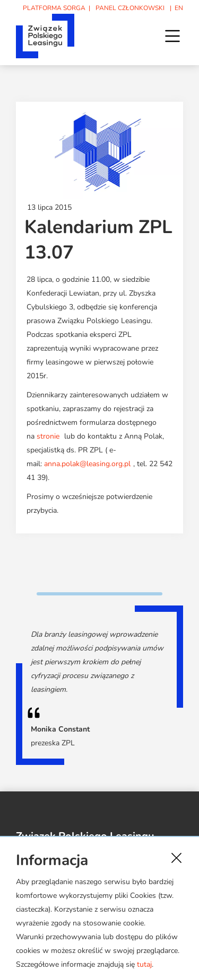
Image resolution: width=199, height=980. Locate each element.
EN (179, 8)
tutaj (144, 964)
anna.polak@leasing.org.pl (87, 464)
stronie (48, 436)
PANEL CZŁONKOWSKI (130, 8)
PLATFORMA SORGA (54, 8)
